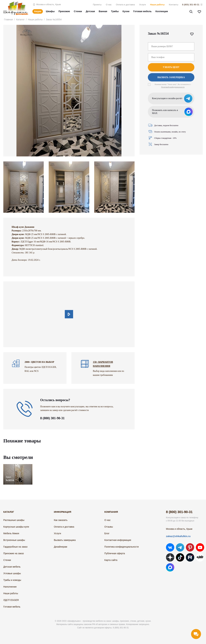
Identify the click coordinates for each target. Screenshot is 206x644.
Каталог (20, 19)
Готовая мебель (142, 11)
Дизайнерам (60, 547)
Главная (8, 19)
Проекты (97, 5)
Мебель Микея (11, 533)
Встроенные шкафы (14, 540)
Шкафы (50, 11)
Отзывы (109, 527)
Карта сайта (111, 560)
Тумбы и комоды (12, 580)
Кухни (126, 11)
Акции (38, 11)
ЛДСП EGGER (11, 600)
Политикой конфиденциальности (173, 87)
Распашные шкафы (14, 520)
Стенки (78, 11)
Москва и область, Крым (47, 4)
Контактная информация (118, 540)
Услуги (142, 5)
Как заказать (61, 520)
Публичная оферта (115, 553)
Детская (90, 11)
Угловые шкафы (12, 573)
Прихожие (64, 11)
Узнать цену (171, 67)
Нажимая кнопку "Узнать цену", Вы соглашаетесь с (173, 86)
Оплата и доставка (125, 5)
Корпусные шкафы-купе (16, 527)
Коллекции (162, 11)
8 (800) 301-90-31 (191, 5)
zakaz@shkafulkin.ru (178, 536)
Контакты (174, 5)
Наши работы (157, 5)
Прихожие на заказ (14, 553)
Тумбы (115, 11)
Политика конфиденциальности (122, 547)
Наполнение (10, 587)
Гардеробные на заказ (15, 547)
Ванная (103, 11)
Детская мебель (12, 567)
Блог (107, 533)
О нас (109, 5)
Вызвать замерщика (171, 77)
